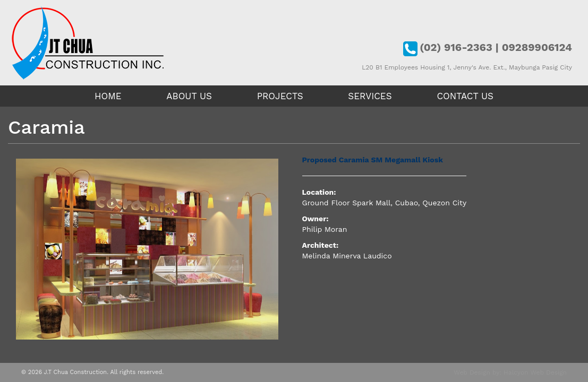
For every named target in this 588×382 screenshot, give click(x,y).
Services (370, 96)
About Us (189, 96)
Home (108, 96)
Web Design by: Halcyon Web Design (510, 372)
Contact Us (465, 96)
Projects (280, 96)
